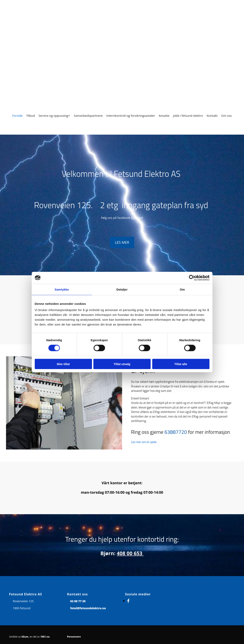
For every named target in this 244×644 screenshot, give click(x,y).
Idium (25, 637)
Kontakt (212, 116)
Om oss (226, 116)
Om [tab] (182, 289)
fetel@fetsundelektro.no (88, 608)
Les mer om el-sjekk (144, 442)
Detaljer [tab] (122, 289)
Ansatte (164, 116)
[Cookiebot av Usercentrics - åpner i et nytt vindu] (192, 278)
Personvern (74, 637)
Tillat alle (181, 364)
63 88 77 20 (78, 601)
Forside (17, 116)
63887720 (176, 432)
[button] (122, 242)
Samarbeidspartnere (88, 116)
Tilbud (30, 116)
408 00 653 (130, 553)
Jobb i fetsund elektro (188, 116)
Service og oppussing (53, 116)
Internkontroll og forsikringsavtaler (131, 116)
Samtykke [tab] (62, 289)
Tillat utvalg (122, 364)
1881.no (45, 637)
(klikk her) (137, 218)
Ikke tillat (63, 364)
